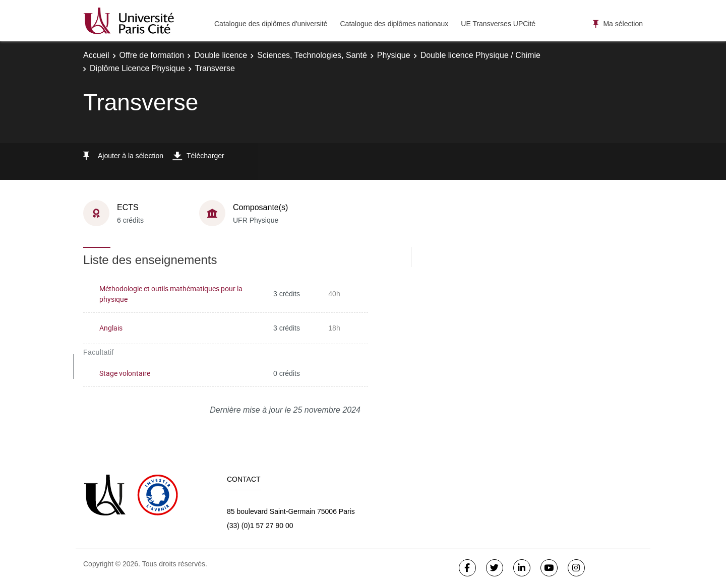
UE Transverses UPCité (498, 24)
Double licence (221, 55)
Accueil (96, 55)
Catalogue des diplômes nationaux (394, 24)
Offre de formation (152, 55)
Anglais (111, 328)
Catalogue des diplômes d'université (271, 24)
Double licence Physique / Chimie (480, 55)
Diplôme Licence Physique (137, 68)
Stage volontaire (125, 373)
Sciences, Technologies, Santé (312, 55)
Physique (394, 55)
